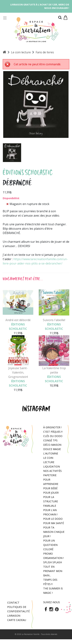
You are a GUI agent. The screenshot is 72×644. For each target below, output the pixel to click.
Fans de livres (45, 52)
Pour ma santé (54, 523)
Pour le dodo (53, 519)
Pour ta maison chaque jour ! (54, 532)
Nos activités (52, 471)
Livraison (14, 616)
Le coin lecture (21, 52)
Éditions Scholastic (28, 173)
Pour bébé (50, 488)
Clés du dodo (53, 436)
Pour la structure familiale (51, 501)
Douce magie (52, 449)
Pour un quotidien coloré (50, 545)
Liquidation (52, 466)
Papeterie (50, 475)
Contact (13, 603)
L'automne (51, 453)
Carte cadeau (17, 620)
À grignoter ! (52, 427)
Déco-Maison (52, 445)
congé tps (50, 440)
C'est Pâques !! (53, 432)
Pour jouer (51, 493)
